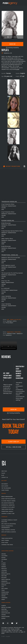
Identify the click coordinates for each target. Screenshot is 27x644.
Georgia (4, 567)
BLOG (3, 475)
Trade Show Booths (7, 538)
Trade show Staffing (7, 509)
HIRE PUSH (4, 471)
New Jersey (5, 589)
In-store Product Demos (8, 501)
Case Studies (5, 490)
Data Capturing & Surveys (9, 532)
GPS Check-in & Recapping (9, 524)
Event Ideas (5, 543)
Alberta (4, 606)
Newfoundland (6, 613)
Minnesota (4, 581)
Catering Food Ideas (7, 545)
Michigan (4, 578)
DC (2, 561)
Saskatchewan (5, 617)
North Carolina (6, 579)
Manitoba (4, 609)
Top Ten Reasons (6, 488)
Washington (5, 594)
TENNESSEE (4, 598)
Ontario (4, 615)
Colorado (4, 559)
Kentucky (4, 568)
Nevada (3, 558)
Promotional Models (7, 511)
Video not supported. (9, 346)
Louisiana (4, 570)
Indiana (3, 596)
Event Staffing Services (8, 499)
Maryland (4, 572)
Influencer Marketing (8, 503)
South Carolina (6, 583)
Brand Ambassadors (7, 497)
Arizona (4, 554)
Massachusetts (6, 574)
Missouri (4, 585)
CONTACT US (5, 477)
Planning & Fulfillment (8, 507)
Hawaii (3, 599)
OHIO (3, 587)
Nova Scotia (5, 611)
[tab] (12, 167)
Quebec (3, 618)
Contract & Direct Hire (8, 513)
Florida (4, 565)
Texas (3, 590)
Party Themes (5, 540)
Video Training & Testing (8, 530)
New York (4, 576)
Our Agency (5, 484)
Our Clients (5, 486)
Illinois (3, 563)
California (4, 556)
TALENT (3, 473)
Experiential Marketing (8, 505)
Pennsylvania (5, 592)
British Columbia (6, 607)
